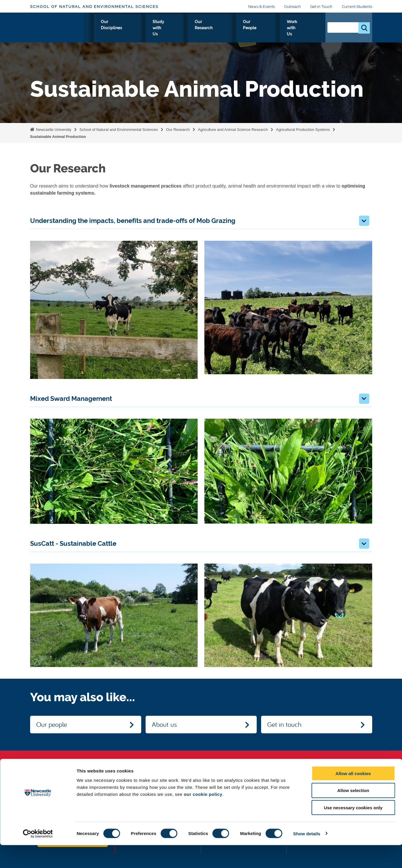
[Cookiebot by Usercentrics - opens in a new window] (38, 857)
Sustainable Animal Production (58, 137)
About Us (107, 28)
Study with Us (186, 28)
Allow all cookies (353, 796)
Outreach (293, 7)
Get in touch (284, 724)
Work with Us (301, 28)
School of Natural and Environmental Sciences (94, 7)
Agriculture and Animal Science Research (233, 130)
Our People (264, 28)
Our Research (226, 28)
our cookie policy (203, 817)
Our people (52, 724)
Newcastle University (53, 130)
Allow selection (353, 814)
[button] (364, 221)
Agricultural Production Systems (303, 130)
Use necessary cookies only (353, 831)
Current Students (357, 7)
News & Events (262, 7)
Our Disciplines (144, 28)
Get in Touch (321, 7)
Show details (307, 856)
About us (164, 724)
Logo (57, 27)
